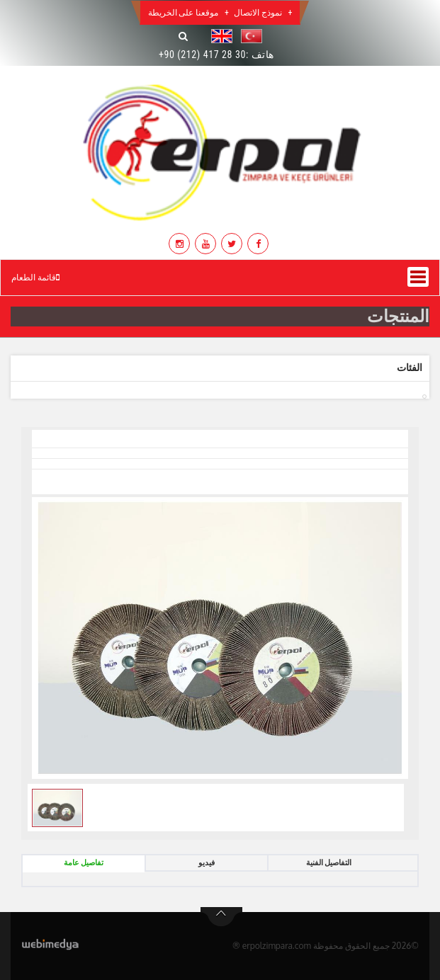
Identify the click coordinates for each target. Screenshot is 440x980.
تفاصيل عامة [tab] (84, 863)
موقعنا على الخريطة (184, 13)
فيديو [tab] (207, 863)
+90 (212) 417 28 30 (202, 55)
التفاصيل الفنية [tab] (329, 863)
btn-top (221, 917)
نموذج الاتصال (258, 13)
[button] (248, 36)
